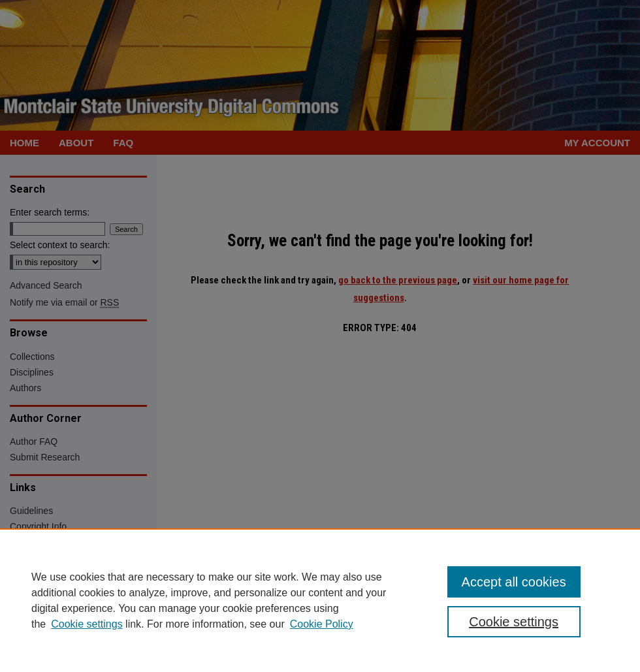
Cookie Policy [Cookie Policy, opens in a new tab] (322, 624)
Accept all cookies (514, 582)
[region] (320, 600)
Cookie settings (87, 624)
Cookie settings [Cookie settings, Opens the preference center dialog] (514, 622)
